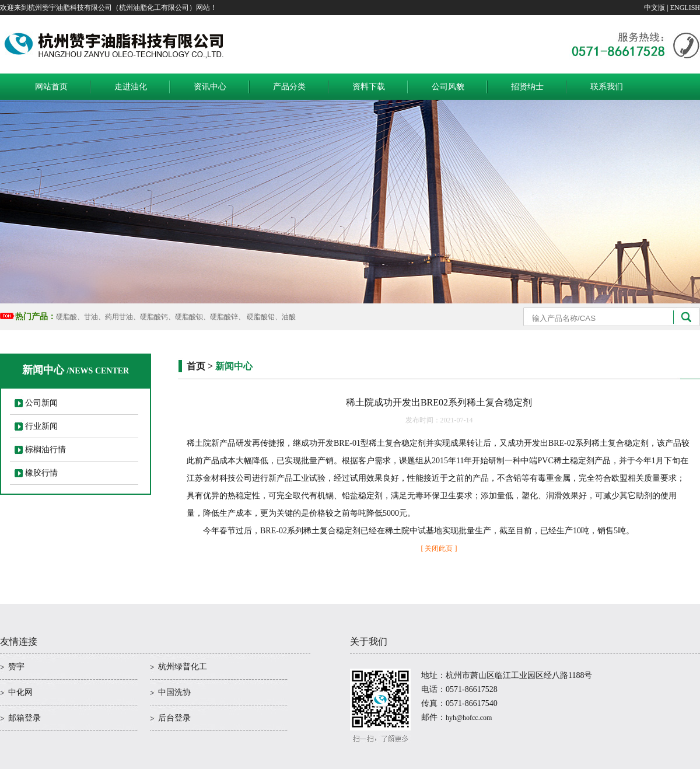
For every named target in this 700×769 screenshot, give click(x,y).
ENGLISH (685, 8)
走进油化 (131, 87)
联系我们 (607, 87)
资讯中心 (210, 87)
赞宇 (16, 667)
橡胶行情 (41, 473)
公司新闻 (41, 403)
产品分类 (289, 87)
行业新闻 (41, 426)
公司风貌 (448, 87)
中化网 (20, 692)
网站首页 (51, 87)
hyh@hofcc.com (469, 718)
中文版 (654, 8)
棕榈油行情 (45, 450)
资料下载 (369, 87)
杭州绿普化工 (183, 667)
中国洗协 (174, 692)
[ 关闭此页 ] (439, 548)
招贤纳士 (527, 87)
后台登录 (174, 718)
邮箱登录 (24, 718)
